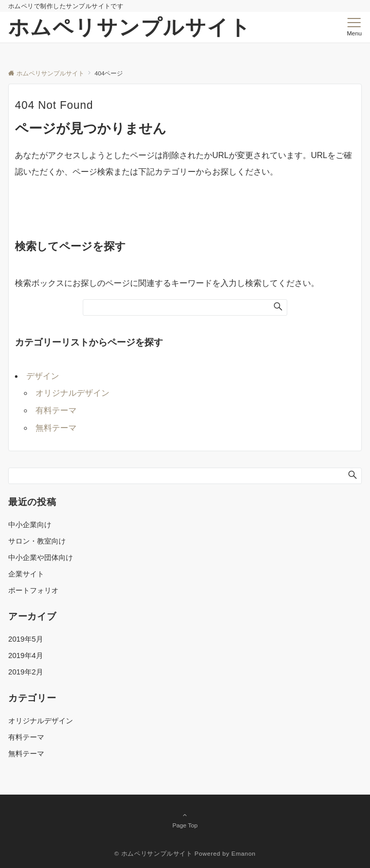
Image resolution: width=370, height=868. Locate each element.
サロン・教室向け (37, 541)
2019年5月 (26, 639)
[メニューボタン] (354, 27)
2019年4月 (26, 655)
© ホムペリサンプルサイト (154, 853)
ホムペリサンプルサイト (130, 27)
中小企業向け (30, 525)
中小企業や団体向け (41, 557)
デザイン (43, 376)
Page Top (185, 820)
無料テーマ (56, 428)
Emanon (243, 853)
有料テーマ (56, 410)
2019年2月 (26, 672)
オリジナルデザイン (72, 393)
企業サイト (26, 574)
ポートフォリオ (33, 590)
